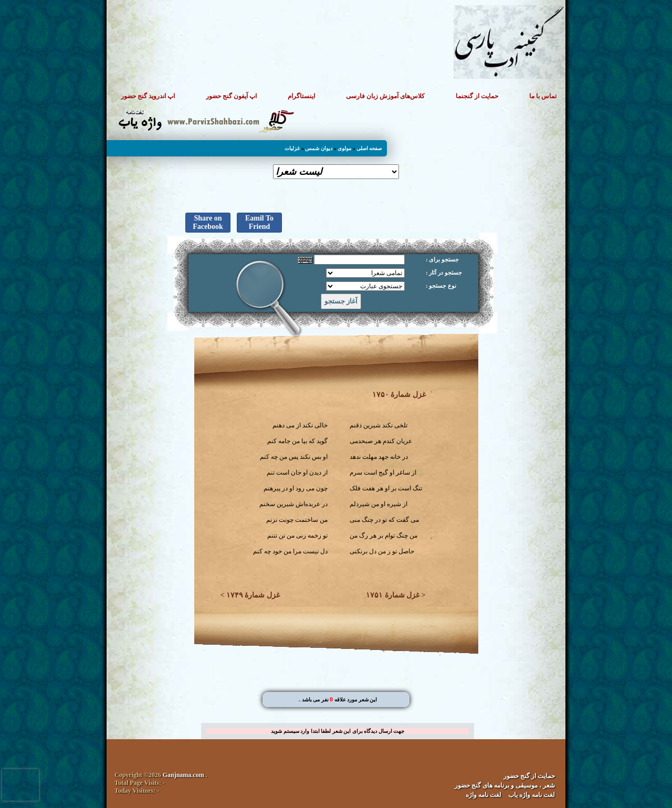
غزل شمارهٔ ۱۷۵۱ (393, 595)
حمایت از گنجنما (477, 96)
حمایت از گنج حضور (529, 776)
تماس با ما (543, 96)
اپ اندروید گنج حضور (148, 96)
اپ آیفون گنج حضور (231, 96)
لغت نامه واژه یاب (532, 795)
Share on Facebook (208, 222)
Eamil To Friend (259, 222)
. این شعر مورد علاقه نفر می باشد (338, 700)
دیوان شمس (319, 148)
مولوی (344, 148)
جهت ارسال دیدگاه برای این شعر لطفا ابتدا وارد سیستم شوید (338, 731)
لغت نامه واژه (484, 795)
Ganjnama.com (183, 775)
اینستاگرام (301, 96)
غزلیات (292, 148)
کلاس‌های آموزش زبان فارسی (385, 96)
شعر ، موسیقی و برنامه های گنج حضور (505, 785)
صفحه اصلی (369, 148)
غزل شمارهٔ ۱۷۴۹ (253, 595)
